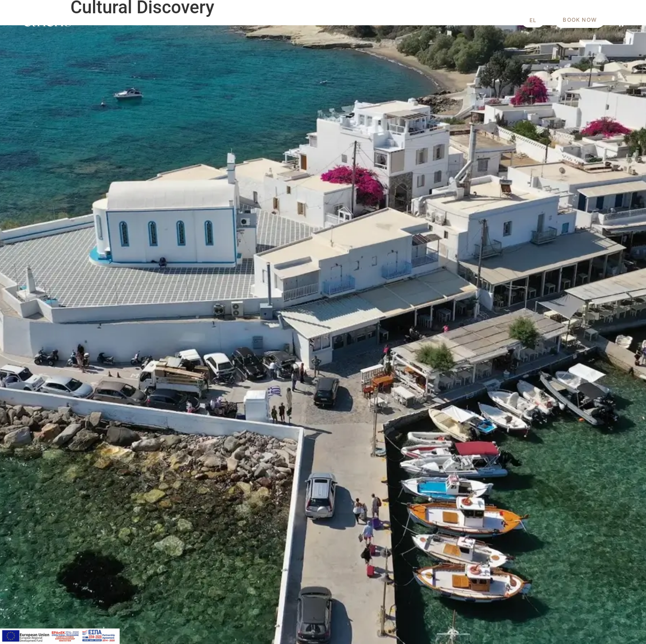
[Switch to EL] (533, 20)
